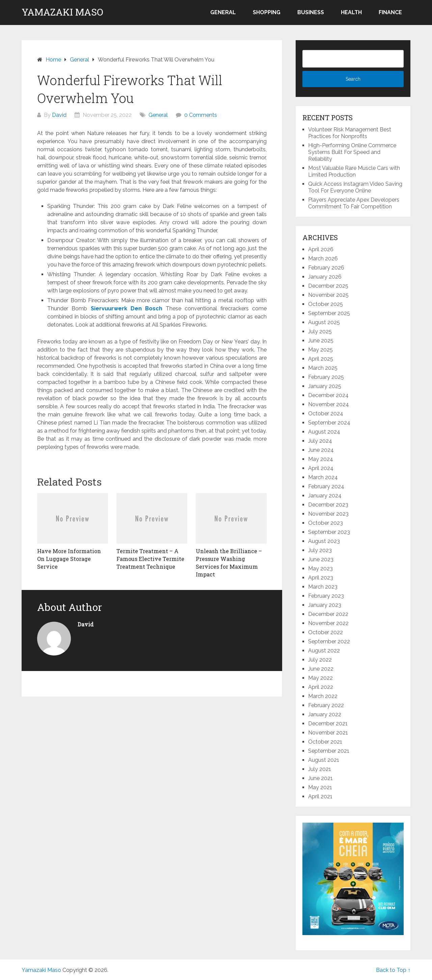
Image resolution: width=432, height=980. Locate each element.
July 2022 (320, 660)
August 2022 (324, 651)
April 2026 (321, 249)
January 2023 (325, 605)
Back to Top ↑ (393, 970)
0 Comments (201, 115)
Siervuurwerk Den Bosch (127, 308)
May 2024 (321, 459)
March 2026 (323, 259)
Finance (390, 12)
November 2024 (329, 404)
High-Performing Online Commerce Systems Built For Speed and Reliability (352, 152)
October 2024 (326, 414)
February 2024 (326, 486)
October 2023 (326, 523)
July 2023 (320, 550)
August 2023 (324, 541)
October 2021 (325, 742)
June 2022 (321, 669)
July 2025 (320, 331)
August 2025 (324, 322)
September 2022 (329, 641)
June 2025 (321, 341)
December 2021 (328, 724)
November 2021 (328, 733)
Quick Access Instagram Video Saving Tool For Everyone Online (355, 187)
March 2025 (323, 368)
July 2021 (320, 769)
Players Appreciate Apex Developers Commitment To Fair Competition (354, 203)
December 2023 (328, 505)
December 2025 (328, 286)
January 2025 (325, 386)
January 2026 (325, 277)
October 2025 (326, 304)
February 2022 (326, 705)
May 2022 (320, 678)
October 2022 (326, 632)
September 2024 (329, 423)
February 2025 (326, 377)
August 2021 (324, 760)
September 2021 (329, 751)
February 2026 (326, 268)
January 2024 (325, 496)
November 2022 (328, 623)
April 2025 (321, 359)
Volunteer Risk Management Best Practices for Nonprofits (350, 133)
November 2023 (328, 514)
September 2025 (329, 313)
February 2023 (326, 596)
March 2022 (323, 696)
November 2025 (328, 295)
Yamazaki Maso (62, 12)
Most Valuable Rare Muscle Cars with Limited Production (354, 171)
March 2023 (323, 587)
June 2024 (321, 450)
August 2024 (324, 432)
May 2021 (320, 787)
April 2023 (321, 578)
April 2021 (320, 796)
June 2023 (321, 559)
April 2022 (321, 687)
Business (311, 12)
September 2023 (329, 532)
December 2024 (328, 395)
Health (351, 12)
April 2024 (321, 468)
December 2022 (328, 614)
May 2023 (320, 569)
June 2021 (320, 778)
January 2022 (325, 714)
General (223, 12)
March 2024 (323, 477)
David (59, 115)
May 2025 (320, 350)
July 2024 (320, 441)
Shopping (267, 12)
